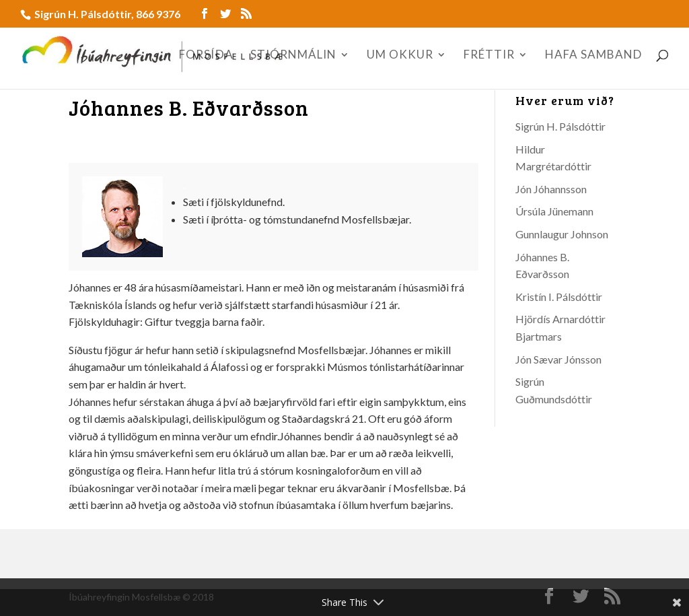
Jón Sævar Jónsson (558, 359)
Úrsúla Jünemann (554, 211)
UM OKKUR (400, 56)
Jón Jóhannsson (551, 189)
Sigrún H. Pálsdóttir (560, 126)
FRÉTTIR (489, 56)
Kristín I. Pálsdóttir (559, 297)
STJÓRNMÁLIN (293, 56)
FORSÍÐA (206, 56)
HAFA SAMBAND (593, 56)
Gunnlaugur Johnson (562, 234)
